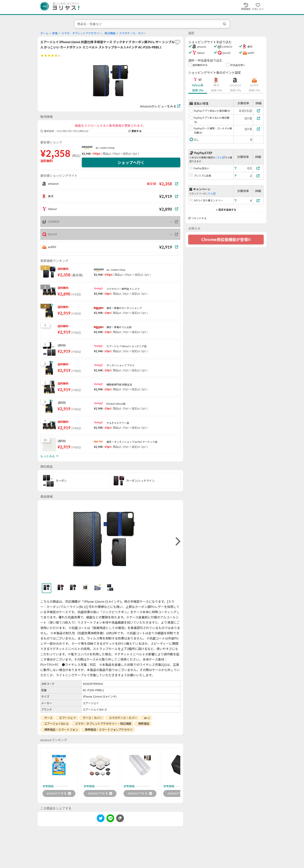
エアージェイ (67, 718)
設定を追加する (226, 210)
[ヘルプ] (236, 168)
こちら (220, 158)
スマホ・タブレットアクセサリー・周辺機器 (103, 724)
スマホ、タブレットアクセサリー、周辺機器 (88, 33)
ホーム (44, 33)
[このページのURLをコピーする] (120, 818)
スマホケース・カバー (123, 718)
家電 (55, 33)
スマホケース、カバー (133, 33)
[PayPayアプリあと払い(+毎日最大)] (258, 118)
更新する (135, 131)
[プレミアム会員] (258, 176)
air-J (147, 718)
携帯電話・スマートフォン (61, 730)
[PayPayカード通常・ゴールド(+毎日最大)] (258, 129)
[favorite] (177, 42)
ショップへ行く (131, 162)
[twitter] (101, 819)
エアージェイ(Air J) (56, 724)
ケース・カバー (93, 718)
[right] (177, 541)
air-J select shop (105, 148)
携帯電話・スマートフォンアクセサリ (109, 730)
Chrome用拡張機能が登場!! (226, 240)
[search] (225, 24)
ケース (48, 718)
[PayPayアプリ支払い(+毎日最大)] (258, 111)
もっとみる (49, 456)
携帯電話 (144, 724)
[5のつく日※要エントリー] (258, 200)
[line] (110, 819)
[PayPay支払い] (258, 168)
